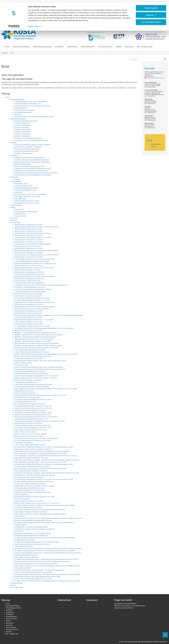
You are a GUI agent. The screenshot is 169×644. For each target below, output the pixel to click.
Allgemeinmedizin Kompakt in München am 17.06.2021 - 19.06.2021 (36, 378)
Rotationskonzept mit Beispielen (24, 110)
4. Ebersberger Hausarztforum (24, 443)
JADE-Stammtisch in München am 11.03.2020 (28, 330)
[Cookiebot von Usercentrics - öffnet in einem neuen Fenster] (14, 24)
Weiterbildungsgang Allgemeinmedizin (26, 188)
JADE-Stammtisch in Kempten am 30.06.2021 (28, 380)
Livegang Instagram (20, 525)
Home (7, 45)
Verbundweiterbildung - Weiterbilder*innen (28, 104)
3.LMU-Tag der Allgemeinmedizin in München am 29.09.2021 (33, 384)
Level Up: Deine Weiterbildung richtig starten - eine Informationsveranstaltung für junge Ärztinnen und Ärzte (48, 553)
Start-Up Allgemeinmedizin (23, 568)
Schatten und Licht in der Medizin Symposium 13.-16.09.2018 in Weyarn (36, 255)
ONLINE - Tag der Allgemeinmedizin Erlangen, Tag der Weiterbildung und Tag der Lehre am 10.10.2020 (46, 354)
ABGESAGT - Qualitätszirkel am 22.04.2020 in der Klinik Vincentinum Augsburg (38, 335)
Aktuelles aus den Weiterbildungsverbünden (28, 138)
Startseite (5, 53)
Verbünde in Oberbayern (22, 123)
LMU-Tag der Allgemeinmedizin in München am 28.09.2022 (33, 425)
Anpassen (151, 13)
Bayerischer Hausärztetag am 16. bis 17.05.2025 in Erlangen (33, 533)
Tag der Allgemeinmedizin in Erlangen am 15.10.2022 (31, 430)
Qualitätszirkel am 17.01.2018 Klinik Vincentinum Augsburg (33, 233)
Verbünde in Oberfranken (22, 134)
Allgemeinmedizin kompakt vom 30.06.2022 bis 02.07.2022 (33, 415)
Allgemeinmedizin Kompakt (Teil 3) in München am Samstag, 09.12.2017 (37, 227)
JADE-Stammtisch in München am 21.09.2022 (28, 423)
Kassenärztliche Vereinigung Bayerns (125, 604)
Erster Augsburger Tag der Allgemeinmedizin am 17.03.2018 (33, 238)
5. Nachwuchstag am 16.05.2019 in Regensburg (29, 283)
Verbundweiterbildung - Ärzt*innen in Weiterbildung (31, 102)
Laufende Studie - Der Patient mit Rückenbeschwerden (31, 527)
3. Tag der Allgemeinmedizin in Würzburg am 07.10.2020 (32, 298)
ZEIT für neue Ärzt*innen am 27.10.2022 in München (31, 434)
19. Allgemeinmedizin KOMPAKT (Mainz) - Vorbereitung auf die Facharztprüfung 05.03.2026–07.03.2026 (46, 559)
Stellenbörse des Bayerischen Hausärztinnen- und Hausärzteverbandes (36, 173)
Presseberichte (19, 210)
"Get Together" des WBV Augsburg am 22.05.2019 (30, 287)
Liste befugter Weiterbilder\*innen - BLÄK (27, 197)
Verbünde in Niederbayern (23, 125)
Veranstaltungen (15, 222)
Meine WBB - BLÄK (20, 199)
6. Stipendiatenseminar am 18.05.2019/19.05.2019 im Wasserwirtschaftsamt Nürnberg (41, 285)
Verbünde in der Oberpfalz (23, 130)
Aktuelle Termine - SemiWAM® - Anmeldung (28, 147)
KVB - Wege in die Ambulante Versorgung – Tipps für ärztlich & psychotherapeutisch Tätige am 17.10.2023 (47, 473)
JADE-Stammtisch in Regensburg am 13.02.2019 (29, 272)
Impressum (129, 45)
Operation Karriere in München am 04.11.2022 (29, 436)
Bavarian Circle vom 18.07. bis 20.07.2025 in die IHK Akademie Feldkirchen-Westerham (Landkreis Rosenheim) (48, 549)
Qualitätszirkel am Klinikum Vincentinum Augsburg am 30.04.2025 (35, 529)
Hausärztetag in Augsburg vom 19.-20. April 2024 (29, 490)
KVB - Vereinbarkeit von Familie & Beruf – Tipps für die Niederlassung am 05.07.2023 (40, 462)
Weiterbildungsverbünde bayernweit (26, 121)
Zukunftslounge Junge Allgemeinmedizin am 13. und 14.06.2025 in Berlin (37, 542)
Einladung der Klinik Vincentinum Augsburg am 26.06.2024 (32, 492)
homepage (128, 88)
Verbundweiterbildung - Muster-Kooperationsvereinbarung (33, 106)
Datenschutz (14, 218)
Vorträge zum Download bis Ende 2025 (26, 151)
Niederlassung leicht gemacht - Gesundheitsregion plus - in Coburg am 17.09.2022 (40, 421)
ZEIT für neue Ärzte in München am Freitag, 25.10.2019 (31, 309)
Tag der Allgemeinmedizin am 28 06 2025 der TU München (32, 544)
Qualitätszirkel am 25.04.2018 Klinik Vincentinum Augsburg (33, 244)
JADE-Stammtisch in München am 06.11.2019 (28, 313)
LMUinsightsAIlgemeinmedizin (24, 546)
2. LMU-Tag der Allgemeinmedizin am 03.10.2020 (30, 274)
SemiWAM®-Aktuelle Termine (24, 153)
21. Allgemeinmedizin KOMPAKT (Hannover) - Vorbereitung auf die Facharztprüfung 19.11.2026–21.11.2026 (47, 581)
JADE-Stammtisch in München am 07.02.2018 (28, 235)
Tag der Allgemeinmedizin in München (26, 557)
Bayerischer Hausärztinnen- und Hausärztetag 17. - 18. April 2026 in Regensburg (39, 570)
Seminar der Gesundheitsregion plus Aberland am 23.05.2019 (33, 289)
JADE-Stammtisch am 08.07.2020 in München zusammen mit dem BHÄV (37, 343)
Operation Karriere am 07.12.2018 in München (29, 266)
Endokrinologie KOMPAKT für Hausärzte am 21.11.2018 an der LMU (35, 263)
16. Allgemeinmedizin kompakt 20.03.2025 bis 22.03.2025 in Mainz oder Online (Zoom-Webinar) (44, 523)
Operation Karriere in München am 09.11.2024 (29, 501)
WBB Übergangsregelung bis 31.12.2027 (27, 201)
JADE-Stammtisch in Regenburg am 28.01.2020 (29, 324)
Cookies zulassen (151, 6)
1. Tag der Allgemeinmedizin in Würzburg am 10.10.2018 (32, 261)
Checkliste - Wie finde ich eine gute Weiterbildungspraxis (32, 160)
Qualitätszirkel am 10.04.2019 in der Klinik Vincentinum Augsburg (35, 276)
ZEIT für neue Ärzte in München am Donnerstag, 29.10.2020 (33, 356)
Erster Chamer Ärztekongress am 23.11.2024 (28, 507)
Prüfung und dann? (105, 45)
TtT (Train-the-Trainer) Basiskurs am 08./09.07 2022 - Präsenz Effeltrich (36, 417)
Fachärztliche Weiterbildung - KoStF (25, 190)
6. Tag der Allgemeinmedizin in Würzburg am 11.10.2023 (32, 466)
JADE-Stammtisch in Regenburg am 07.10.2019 (29, 305)
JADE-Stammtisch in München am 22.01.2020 (28, 322)
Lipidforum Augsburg (21, 495)
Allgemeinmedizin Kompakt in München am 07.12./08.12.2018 (34, 268)
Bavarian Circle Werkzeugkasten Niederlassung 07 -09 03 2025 (34, 520)
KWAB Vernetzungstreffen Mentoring (26, 555)
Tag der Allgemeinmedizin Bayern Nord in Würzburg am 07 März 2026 (36, 564)
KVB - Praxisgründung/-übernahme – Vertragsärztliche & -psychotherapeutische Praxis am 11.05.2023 (46, 456)
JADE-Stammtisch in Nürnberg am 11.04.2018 (28, 240)
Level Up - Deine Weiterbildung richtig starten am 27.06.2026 (33, 572)
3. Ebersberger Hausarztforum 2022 (25, 402)
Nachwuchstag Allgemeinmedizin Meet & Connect (30, 488)
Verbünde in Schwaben (22, 127)
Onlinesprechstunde (16, 583)
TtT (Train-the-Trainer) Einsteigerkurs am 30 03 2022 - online (33, 400)
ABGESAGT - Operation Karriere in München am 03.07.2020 (33, 341)
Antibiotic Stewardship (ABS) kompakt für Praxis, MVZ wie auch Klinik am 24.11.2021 (40, 395)
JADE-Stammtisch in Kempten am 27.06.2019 (28, 296)
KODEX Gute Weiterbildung (23, 164)
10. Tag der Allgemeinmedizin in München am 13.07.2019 (32, 300)
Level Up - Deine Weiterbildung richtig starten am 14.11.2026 (33, 579)
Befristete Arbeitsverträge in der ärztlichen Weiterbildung (32, 162)
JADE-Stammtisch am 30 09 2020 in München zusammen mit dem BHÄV (37, 348)
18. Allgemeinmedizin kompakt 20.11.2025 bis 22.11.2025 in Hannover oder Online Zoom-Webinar (45, 551)
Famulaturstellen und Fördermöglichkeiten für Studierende (32, 175)
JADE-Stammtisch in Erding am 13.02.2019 (27, 270)
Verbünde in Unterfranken (23, 136)
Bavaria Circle (19, 531)
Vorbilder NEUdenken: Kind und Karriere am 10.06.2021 (32, 374)
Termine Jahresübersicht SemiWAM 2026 (27, 149)
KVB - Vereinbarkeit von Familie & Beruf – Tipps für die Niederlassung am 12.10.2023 (40, 469)
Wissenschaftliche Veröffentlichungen (26, 212)
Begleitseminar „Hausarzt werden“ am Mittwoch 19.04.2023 (33, 449)
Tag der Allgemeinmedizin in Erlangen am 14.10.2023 (31, 471)
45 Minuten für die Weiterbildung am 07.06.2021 (30, 371)
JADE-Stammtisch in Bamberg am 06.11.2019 (28, 311)
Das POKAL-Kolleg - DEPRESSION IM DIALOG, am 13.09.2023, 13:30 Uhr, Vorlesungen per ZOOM (44, 464)
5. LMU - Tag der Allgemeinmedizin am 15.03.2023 (30, 445)
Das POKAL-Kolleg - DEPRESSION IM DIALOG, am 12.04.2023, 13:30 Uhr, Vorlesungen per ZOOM (44, 447)
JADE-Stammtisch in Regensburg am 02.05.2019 (29, 279)
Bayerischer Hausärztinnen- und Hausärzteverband (130, 606)
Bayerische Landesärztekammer (124, 608)
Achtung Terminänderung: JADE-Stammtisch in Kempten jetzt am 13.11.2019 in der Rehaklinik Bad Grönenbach (48, 315)
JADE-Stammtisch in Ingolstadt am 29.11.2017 (29, 225)
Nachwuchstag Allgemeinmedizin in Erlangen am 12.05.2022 (33, 406)
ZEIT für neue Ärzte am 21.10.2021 (25, 393)
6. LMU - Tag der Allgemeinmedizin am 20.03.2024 (30, 484)
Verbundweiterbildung (21, 45)
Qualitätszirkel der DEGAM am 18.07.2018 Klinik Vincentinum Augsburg (36, 251)
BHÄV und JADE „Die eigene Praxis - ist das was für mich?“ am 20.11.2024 (37, 503)
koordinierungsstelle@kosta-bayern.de (155, 78)
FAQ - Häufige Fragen (145, 45)
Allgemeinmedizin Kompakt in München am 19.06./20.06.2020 (34, 339)
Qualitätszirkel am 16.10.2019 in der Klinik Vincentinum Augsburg (35, 307)
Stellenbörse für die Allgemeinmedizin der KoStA (29, 158)
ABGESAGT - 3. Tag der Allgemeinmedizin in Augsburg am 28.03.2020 (36, 333)
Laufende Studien (20, 516)
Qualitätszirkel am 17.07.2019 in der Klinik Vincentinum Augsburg (35, 302)
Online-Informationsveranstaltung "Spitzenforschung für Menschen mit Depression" (40, 369)
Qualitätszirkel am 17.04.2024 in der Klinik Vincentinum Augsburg (35, 486)
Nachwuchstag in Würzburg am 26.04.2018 (28, 246)
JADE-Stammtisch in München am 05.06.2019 (28, 294)
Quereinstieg (18, 192)
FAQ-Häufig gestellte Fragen (23, 112)
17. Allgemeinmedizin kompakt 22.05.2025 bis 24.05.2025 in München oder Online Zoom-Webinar (45, 538)
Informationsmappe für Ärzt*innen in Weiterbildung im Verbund (34, 117)
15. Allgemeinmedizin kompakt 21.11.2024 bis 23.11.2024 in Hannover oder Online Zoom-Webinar (45, 505)
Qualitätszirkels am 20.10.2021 (24, 391)
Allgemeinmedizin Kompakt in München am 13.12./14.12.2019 (34, 320)
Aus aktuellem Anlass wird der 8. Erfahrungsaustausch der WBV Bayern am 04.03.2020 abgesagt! (44, 328)
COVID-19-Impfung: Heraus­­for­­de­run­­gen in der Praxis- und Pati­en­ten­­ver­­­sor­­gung (39, 367)
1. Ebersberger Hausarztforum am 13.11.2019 (28, 317)
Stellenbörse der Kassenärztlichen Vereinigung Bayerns (31, 171)
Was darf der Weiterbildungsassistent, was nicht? (30, 166)
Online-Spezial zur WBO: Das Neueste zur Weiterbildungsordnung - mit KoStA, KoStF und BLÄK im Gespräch (47, 566)
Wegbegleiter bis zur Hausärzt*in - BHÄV (27, 203)
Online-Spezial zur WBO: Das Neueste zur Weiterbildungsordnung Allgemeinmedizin (40, 514)
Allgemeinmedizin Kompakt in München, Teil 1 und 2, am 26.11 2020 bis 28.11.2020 (40, 361)
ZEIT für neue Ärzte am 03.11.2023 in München (29, 477)
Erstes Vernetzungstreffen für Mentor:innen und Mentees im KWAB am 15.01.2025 (40, 510)
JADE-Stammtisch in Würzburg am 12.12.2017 (29, 229)
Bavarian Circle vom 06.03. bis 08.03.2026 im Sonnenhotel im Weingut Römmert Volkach (42, 561)
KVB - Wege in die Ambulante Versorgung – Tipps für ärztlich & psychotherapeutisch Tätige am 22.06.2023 (47, 460)
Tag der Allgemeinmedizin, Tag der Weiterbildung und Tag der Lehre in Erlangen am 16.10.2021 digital (46, 389)
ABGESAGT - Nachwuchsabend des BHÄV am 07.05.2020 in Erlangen (35, 337)
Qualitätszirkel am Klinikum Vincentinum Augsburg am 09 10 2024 (35, 497)
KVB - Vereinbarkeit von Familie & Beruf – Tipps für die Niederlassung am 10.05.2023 (40, 453)
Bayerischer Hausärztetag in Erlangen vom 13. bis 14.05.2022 (33, 408)
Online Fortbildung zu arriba (23, 363)
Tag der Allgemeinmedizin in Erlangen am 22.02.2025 (31, 512)
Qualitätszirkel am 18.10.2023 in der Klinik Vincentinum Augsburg (35, 475)
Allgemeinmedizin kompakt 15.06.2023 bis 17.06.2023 (31, 458)
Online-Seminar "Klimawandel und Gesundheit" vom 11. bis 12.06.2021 (36, 376)
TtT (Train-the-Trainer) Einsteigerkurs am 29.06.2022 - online (33, 412)
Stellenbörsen (72, 45)
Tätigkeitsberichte (20, 214)
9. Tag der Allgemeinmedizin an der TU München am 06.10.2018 (34, 259)
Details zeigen (34, 24)
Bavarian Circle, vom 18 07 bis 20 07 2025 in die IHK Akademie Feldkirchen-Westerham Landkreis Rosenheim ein (49, 518)
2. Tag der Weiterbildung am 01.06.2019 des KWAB (30, 292)
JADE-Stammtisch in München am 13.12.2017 (28, 231)
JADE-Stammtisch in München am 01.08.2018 (28, 253)
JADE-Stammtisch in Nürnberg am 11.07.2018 (28, 248)
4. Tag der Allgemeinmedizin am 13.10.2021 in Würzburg (32, 387)
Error (12, 53)
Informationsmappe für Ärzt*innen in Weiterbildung (30, 194)
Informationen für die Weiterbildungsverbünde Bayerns (31, 140)
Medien (119, 45)
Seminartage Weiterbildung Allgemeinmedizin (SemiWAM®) (33, 145)
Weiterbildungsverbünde (42, 45)
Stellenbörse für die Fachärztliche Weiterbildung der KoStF (32, 168)
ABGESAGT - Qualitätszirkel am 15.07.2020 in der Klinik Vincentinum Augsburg (38, 346)
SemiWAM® (60, 45)
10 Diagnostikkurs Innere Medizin (25, 540)
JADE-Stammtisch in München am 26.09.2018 (28, 257)
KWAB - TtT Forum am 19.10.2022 (25, 432)
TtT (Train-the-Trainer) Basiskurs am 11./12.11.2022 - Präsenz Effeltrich (36, 438)
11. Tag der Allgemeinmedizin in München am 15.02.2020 (32, 326)
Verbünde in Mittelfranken (23, 132)
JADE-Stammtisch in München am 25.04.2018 (28, 242)
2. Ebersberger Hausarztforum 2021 (25, 382)
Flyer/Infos (18, 114)
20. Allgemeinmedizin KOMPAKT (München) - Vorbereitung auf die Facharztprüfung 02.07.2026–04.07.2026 (47, 574)
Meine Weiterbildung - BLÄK (23, 186)
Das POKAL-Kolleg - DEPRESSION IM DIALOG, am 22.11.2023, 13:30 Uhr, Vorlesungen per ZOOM (44, 479)
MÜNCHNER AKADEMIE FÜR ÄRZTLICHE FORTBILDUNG (31, 536)
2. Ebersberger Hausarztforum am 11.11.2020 (28, 358)
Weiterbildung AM (88, 45)
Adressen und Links (20, 216)
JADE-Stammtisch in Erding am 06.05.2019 (27, 281)
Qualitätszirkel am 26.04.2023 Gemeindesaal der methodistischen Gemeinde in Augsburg (42, 451)
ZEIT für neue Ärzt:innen (22, 499)
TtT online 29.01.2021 (21, 365)
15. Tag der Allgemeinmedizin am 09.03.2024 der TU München (34, 482)
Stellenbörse (14, 177)
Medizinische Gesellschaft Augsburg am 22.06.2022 (30, 410)
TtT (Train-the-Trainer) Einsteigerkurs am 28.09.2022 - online (33, 428)
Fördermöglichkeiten (21, 108)
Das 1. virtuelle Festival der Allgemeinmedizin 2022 (30, 404)
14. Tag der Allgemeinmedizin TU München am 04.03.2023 (32, 441)
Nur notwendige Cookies (151, 20)
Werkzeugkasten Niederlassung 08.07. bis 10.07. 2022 (31, 419)
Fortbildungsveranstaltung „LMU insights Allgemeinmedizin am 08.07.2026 (37, 577)
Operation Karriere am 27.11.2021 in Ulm (27, 397)
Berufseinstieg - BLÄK (21, 184)
